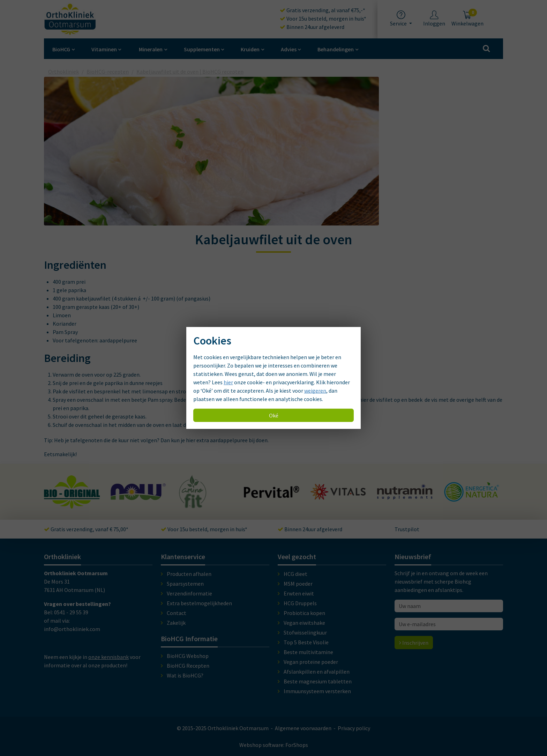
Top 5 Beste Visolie (306, 642)
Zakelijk (176, 623)
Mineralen (151, 49)
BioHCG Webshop (188, 656)
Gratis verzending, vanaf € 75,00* (86, 529)
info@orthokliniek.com (72, 629)
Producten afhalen (189, 574)
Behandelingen (336, 49)
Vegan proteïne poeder (311, 662)
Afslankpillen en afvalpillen (317, 672)
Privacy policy (354, 728)
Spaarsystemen (185, 584)
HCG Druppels (300, 603)
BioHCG (61, 49)
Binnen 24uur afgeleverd (312, 27)
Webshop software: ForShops (274, 745)
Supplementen (202, 49)
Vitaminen (104, 49)
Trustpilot (407, 529)
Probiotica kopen (304, 613)
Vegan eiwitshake (304, 623)
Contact (177, 613)
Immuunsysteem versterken (317, 691)
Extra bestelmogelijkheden (199, 603)
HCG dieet (295, 574)
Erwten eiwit (299, 593)
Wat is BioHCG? (185, 675)
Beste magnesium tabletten (318, 681)
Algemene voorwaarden (303, 728)
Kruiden (250, 49)
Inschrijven (414, 643)
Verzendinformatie (189, 593)
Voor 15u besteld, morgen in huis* (323, 18)
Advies (289, 49)
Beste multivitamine (308, 652)
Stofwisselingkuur (305, 632)
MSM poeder (298, 584)
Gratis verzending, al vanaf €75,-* (323, 10)
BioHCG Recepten (188, 666)
